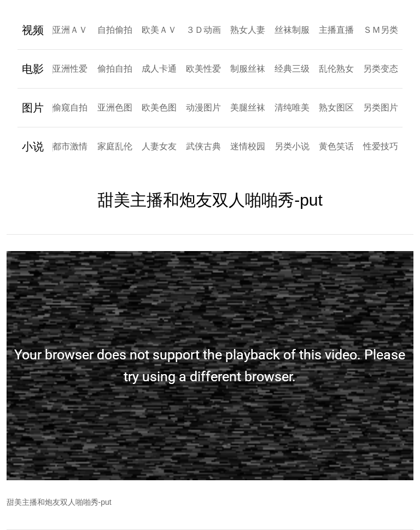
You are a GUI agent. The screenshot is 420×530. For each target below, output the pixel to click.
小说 (33, 147)
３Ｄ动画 (203, 30)
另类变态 (381, 69)
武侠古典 (203, 146)
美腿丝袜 (248, 107)
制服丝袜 (248, 69)
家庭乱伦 (115, 146)
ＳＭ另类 (381, 30)
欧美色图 (159, 107)
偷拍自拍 (115, 69)
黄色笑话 (336, 146)
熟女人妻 (248, 30)
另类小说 (292, 146)
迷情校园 (248, 146)
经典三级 (292, 69)
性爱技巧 (381, 146)
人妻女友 (159, 146)
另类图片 (381, 107)
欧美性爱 (203, 69)
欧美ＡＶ (159, 30)
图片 (33, 108)
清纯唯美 (292, 107)
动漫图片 (203, 107)
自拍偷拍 (115, 30)
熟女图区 (336, 107)
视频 (33, 30)
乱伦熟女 (336, 69)
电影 (33, 69)
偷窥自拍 (70, 107)
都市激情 (70, 146)
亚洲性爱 (70, 69)
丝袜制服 (292, 30)
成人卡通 (159, 69)
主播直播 (336, 30)
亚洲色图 (115, 107)
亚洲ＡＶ (70, 30)
